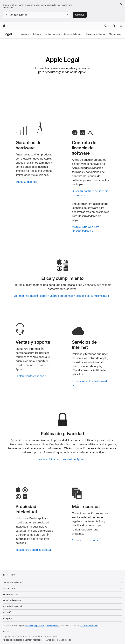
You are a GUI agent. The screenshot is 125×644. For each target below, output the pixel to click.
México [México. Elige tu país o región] (6, 631)
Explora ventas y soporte (31, 376)
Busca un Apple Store (35, 626)
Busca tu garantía (26, 182)
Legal (8, 34)
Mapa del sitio (65, 640)
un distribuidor (53, 626)
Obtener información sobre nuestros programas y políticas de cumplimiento (61, 296)
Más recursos (115, 34)
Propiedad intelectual (96, 34)
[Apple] (4, 26)
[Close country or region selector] (121, 4)
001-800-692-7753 (89, 626)
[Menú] (121, 26)
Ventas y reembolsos (34, 640)
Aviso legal (51, 640)
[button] (36, 15)
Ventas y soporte (52, 34)
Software (37, 34)
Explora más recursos (85, 540)
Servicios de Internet (73, 34)
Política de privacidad (12, 640)
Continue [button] (80, 15)
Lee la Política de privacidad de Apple (61, 459)
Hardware (24, 34)
